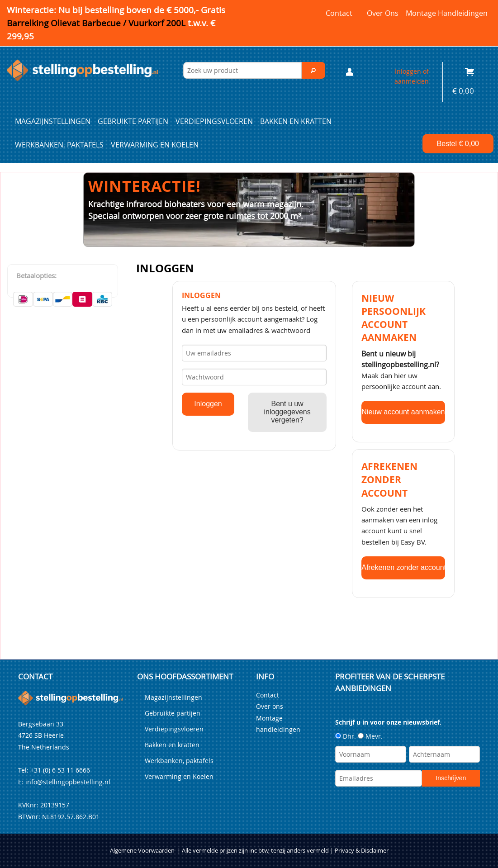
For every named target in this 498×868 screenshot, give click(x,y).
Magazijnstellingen (53, 121)
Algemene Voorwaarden (142, 851)
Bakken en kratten (296, 121)
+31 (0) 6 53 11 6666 (60, 770)
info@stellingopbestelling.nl (68, 782)
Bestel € (458, 144)
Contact (339, 13)
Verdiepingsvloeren (214, 121)
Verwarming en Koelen (155, 145)
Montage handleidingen (447, 13)
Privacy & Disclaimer (362, 851)
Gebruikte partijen (133, 121)
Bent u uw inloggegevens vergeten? (287, 412)
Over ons (383, 13)
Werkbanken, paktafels (59, 145)
